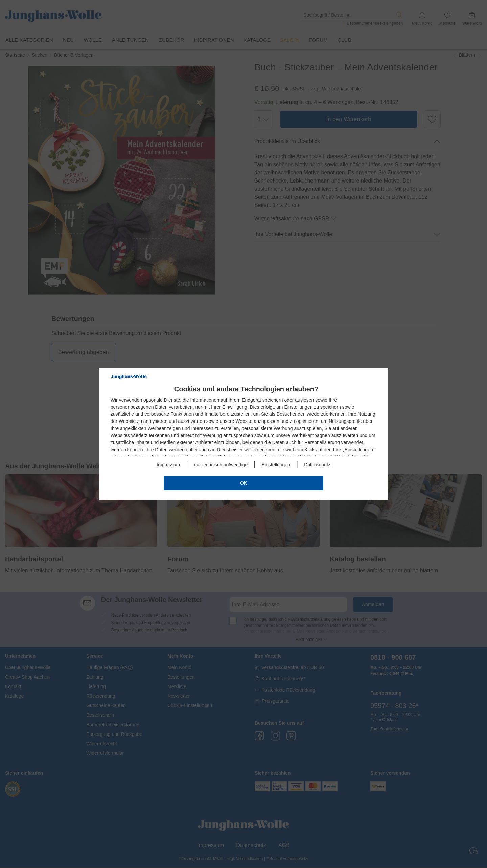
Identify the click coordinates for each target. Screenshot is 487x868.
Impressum (168, 465)
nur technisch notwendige (221, 465)
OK (243, 483)
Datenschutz (317, 465)
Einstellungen (359, 450)
